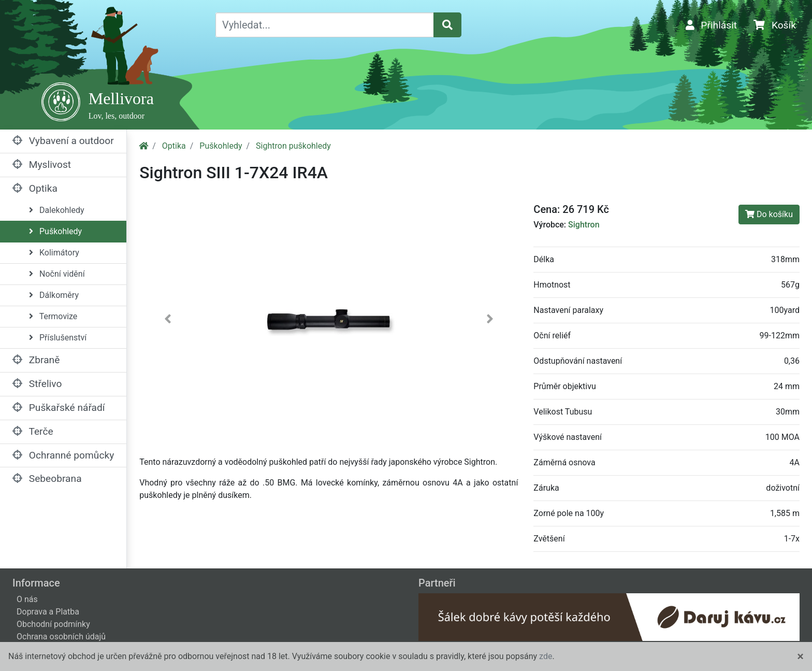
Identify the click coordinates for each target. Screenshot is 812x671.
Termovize (53, 316)
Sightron (584, 225)
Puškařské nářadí (59, 408)
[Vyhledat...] (325, 25)
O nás (27, 599)
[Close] (800, 656)
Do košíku (769, 214)
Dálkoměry (54, 295)
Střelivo (37, 384)
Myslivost (42, 165)
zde (546, 656)
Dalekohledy (57, 210)
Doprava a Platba (48, 612)
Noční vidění (57, 274)
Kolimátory (54, 253)
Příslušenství (58, 338)
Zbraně (36, 360)
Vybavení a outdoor (63, 141)
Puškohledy (55, 231)
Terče (33, 431)
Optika (35, 188)
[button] (168, 321)
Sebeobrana (47, 479)
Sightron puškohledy (293, 146)
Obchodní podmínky (53, 624)
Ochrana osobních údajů (61, 637)
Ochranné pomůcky (63, 455)
